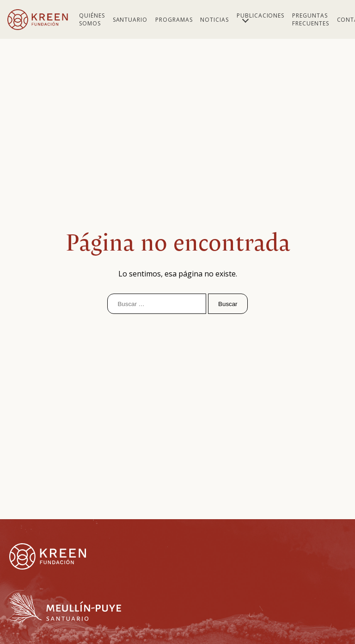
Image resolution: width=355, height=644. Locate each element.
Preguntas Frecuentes (311, 19)
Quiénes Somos (92, 19)
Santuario (130, 20)
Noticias (214, 20)
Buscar (228, 304)
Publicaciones (260, 15)
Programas (174, 20)
